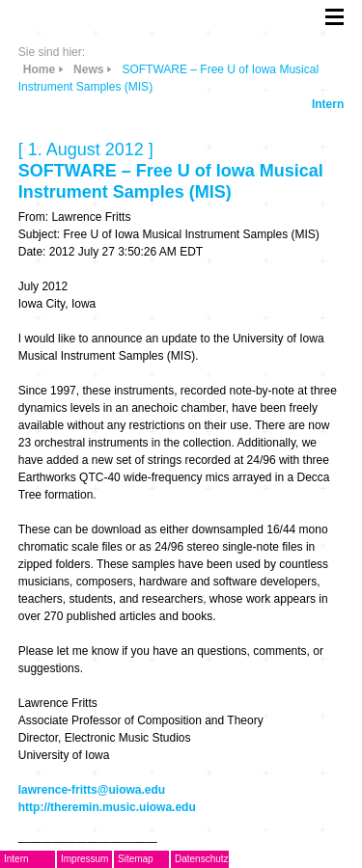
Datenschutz (202, 859)
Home (39, 69)
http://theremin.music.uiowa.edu (107, 807)
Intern (328, 104)
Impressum (84, 859)
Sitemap (136, 859)
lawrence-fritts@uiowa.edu (92, 790)
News (88, 69)
